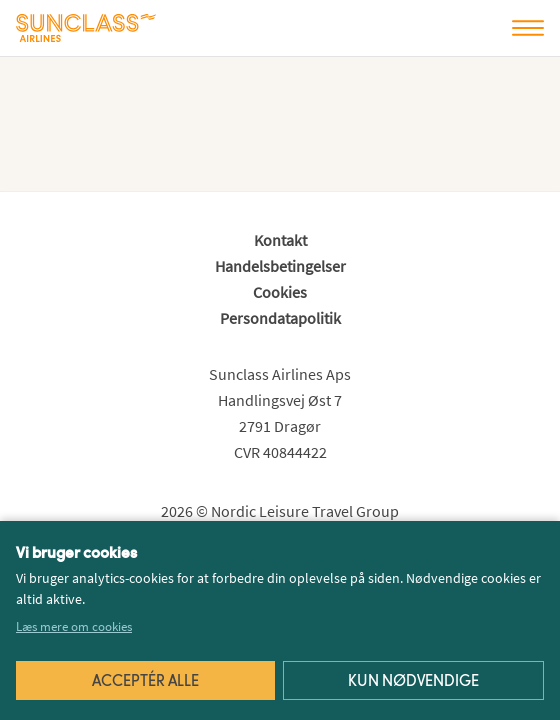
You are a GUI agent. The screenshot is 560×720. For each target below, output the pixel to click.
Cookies (280, 292)
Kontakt (280, 240)
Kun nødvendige (413, 682)
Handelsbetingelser (280, 266)
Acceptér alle (145, 682)
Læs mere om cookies (74, 626)
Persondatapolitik (280, 318)
